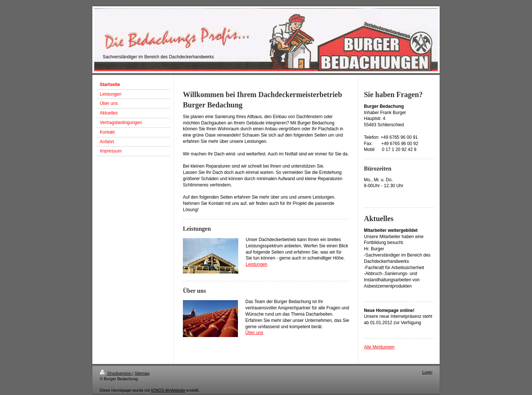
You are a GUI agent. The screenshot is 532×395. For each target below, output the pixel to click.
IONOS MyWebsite (168, 390)
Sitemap (142, 373)
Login (427, 372)
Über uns (254, 333)
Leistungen (257, 264)
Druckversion (116, 373)
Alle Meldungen (379, 347)
